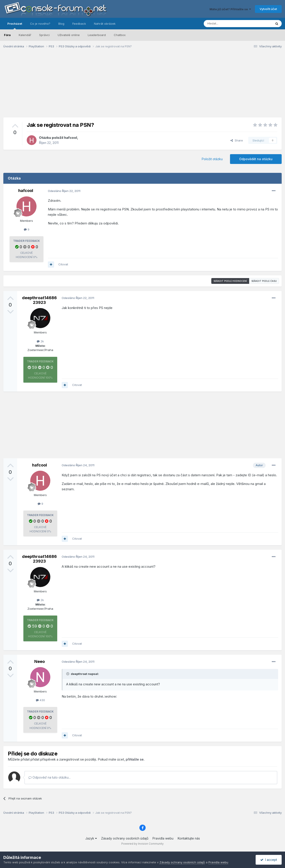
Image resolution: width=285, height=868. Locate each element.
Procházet (15, 26)
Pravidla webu (163, 838)
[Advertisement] (142, 86)
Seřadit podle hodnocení (230, 281)
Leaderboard (97, 35)
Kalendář (25, 35)
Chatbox (120, 35)
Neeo (40, 661)
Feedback (79, 24)
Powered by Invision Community (142, 844)
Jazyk (91, 838)
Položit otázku (212, 159)
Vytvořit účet (268, 9)
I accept (269, 860)
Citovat (63, 264)
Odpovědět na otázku (256, 159)
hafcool (71, 138)
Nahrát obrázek (105, 24)
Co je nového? (40, 24)
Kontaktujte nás (189, 838)
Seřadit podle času (264, 281)
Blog (61, 24)
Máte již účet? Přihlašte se (230, 9)
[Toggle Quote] (68, 674)
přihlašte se (135, 759)
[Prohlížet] (227, 24)
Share (237, 140)
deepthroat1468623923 (39, 300)
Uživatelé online (69, 35)
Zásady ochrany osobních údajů (125, 838)
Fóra (7, 35)
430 (40, 700)
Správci (44, 35)
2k (40, 341)
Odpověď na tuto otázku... (50, 777)
